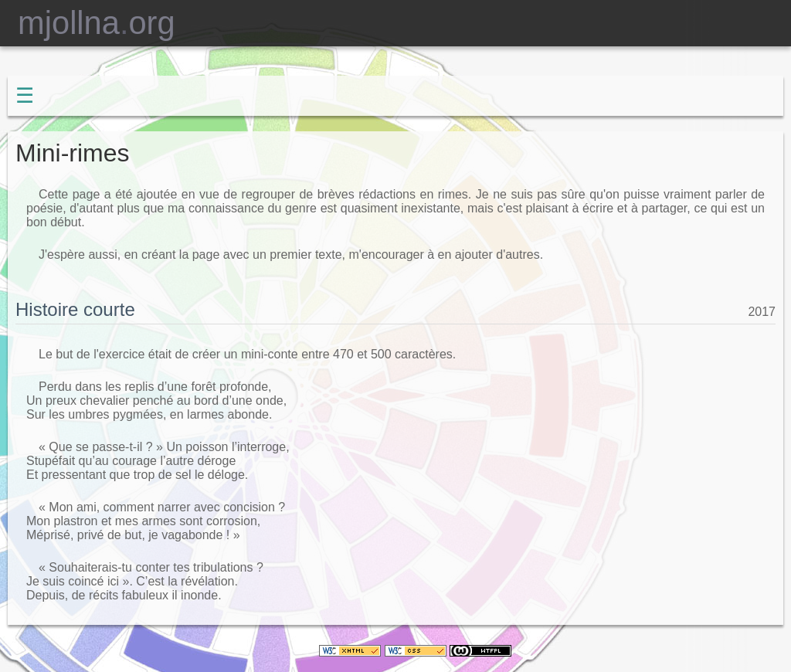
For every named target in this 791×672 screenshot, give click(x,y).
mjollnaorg (88, 23)
